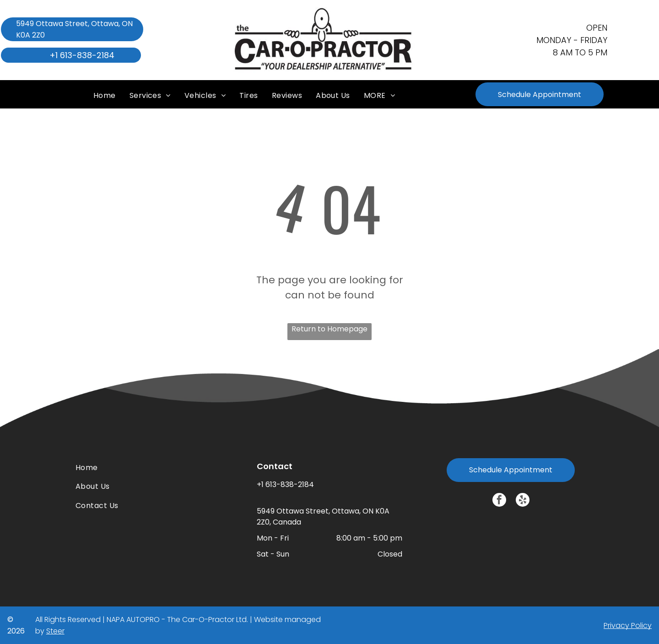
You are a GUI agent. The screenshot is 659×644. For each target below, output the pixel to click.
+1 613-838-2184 (285, 484)
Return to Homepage (329, 329)
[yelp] (523, 501)
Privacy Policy (628, 625)
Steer (55, 631)
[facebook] (499, 501)
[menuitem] (105, 92)
